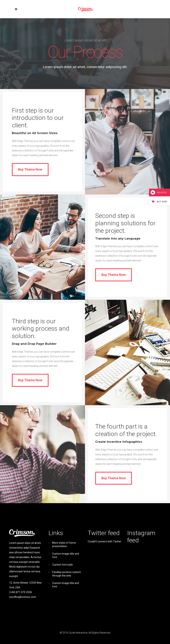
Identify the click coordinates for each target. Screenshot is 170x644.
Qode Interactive (78, 633)
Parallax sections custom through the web (67, 574)
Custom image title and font (66, 555)
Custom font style (62, 565)
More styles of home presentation (64, 544)
